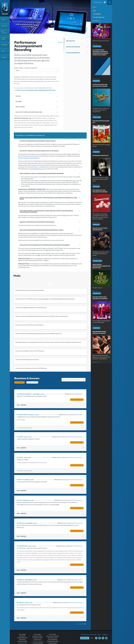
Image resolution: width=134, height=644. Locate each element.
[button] (105, 2)
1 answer (22, 403)
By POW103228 (21, 519)
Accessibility (105, 629)
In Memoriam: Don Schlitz (100, 155)
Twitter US (100, 633)
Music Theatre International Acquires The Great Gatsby (101, 266)
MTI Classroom (4, 32)
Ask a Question (19, 382)
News (3, 51)
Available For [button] (70, 41)
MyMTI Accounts (98, 2)
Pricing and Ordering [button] (73, 47)
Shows (3, 20)
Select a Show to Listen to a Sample (25, 68)
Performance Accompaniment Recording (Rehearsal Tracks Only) (36, 90)
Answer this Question (76, 397)
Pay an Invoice (96, 21)
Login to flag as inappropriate (56, 392)
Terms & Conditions (85, 629)
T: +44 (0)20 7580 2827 (37, 636)
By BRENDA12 (21, 575)
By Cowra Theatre (22, 413)
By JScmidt (20, 434)
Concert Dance (4, 39)
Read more (96, 44)
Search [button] (110, 2)
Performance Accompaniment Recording (81, 434)
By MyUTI (19, 497)
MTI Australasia (99, 17)
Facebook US (96, 633)
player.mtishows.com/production (29, 158)
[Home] (5, 8)
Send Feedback (85, 633)
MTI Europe (97, 14)
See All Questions (32, 382)
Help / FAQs (5, 45)
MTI (94, 11)
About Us (4, 57)
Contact (99, 629)
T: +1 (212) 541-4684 (22, 638)
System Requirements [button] (73, 53)
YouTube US (103, 633)
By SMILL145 (20, 476)
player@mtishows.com (38, 169)
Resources (4, 26)
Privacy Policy (93, 629)
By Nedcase (20, 598)
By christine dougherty (25, 392)
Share (61, 42)
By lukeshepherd (22, 542)
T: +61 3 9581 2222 (53, 640)
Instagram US (106, 633)
